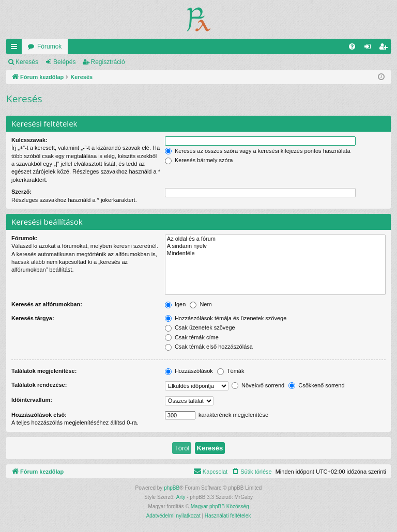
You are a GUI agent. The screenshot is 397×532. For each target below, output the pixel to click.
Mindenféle (275, 254)
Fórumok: (25, 238)
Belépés (64, 62)
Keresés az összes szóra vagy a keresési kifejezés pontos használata (258, 151)
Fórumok (49, 46)
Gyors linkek (16, 49)
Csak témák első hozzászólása (209, 347)
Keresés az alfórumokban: (47, 304)
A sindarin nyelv (275, 246)
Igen (175, 304)
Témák (231, 371)
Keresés (27, 62)
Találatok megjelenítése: (44, 371)
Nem (201, 304)
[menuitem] (352, 46)
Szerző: (21, 192)
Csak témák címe (192, 337)
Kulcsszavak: (29, 140)
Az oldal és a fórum (275, 239)
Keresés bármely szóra (199, 160)
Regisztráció (108, 62)
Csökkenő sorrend (316, 385)
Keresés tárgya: (33, 318)
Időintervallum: (32, 400)
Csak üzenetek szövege (200, 327)
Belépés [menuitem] (370, 49)
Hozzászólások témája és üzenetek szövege (226, 318)
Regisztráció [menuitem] (385, 49)
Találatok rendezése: (39, 385)
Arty (181, 497)
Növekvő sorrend (258, 385)
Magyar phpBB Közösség (220, 506)
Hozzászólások (189, 371)
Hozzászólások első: (39, 415)
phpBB (172, 488)
